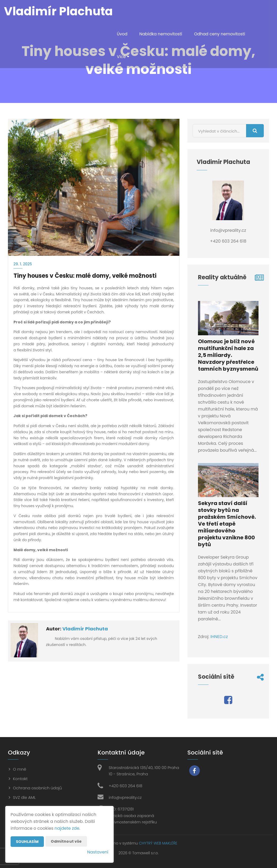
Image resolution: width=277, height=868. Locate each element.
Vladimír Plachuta (85, 629)
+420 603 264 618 (125, 786)
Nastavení (98, 852)
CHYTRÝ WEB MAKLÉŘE (158, 843)
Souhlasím (27, 842)
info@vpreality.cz (125, 797)
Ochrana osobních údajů (37, 788)
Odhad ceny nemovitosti (221, 34)
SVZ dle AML (24, 797)
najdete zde (67, 828)
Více (123, 57)
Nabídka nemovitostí (161, 34)
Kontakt (20, 779)
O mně (20, 769)
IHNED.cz (219, 637)
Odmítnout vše (66, 841)
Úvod (122, 34)
